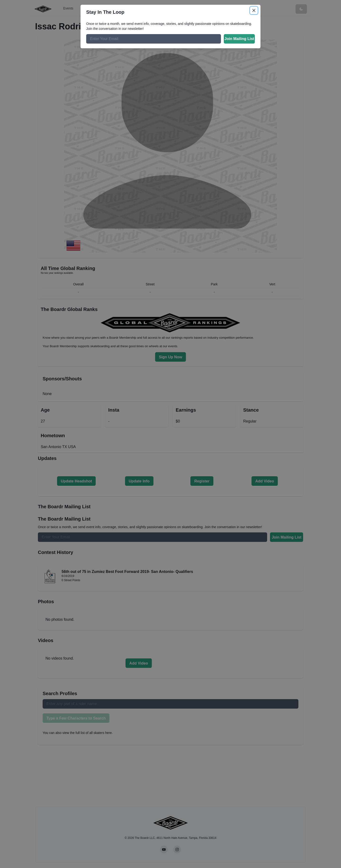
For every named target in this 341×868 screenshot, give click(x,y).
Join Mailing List (239, 39)
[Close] (254, 10)
